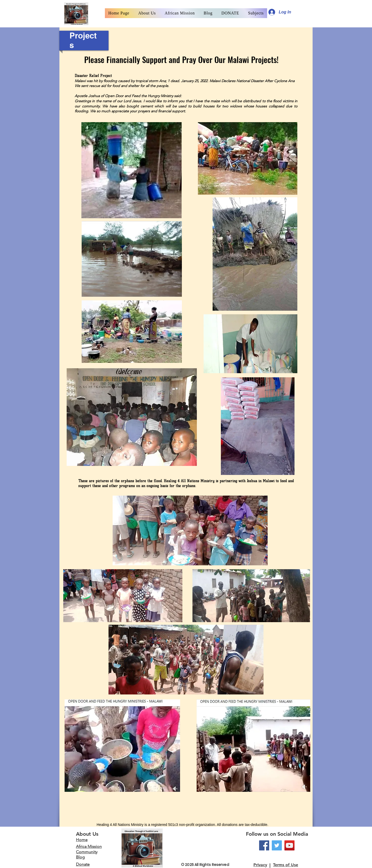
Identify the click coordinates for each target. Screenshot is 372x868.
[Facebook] (264, 845)
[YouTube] (289, 845)
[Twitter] (277, 845)
